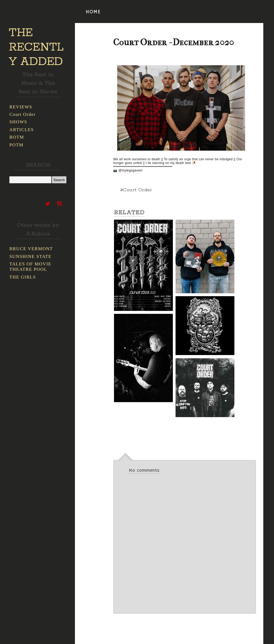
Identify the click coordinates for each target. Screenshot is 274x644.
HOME (93, 12)
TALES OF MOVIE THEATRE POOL (30, 267)
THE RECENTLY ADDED (36, 47)
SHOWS (18, 122)
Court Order (22, 114)
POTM (16, 145)
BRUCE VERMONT (31, 249)
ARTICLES (22, 130)
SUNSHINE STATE (31, 256)
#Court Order (136, 190)
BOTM (17, 137)
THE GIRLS (23, 277)
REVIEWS (21, 107)
